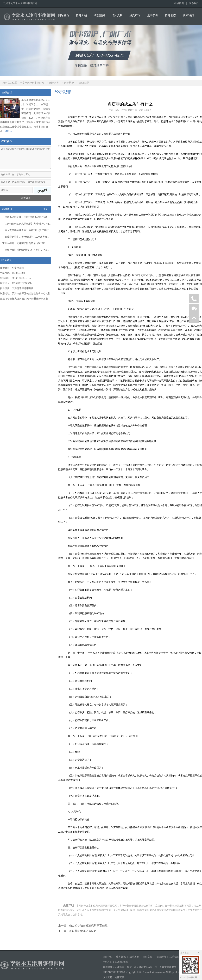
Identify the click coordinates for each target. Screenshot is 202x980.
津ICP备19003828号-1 (114, 972)
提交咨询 (26, 198)
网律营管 (119, 977)
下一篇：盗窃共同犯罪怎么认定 (77, 931)
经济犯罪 (84, 83)
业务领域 (121, 957)
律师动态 (171, 15)
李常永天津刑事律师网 (32, 83)
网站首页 (64, 15)
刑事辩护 (69, 83)
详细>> (9, 131)
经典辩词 (135, 15)
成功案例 (99, 15)
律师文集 (117, 15)
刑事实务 (153, 15)
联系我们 (194, 3)
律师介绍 (81, 15)
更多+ (46, 209)
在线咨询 (179, 3)
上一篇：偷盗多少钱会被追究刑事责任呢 (83, 926)
